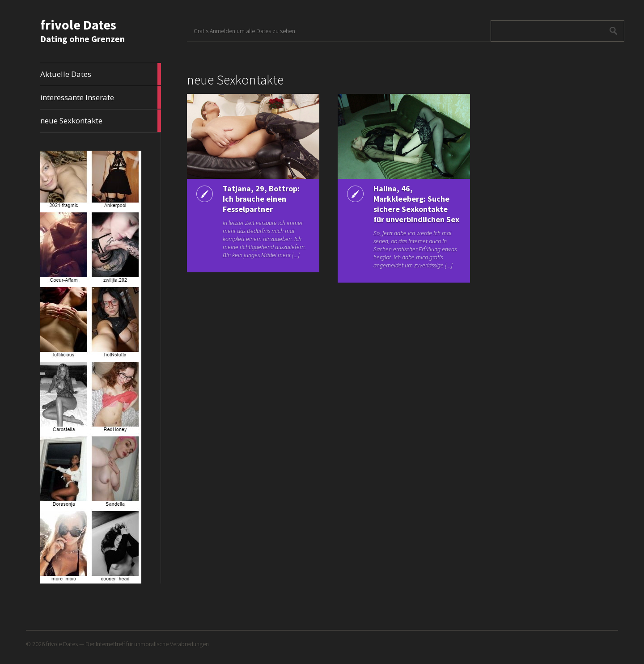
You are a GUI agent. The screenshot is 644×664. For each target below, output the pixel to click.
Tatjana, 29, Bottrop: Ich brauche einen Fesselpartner (261, 199)
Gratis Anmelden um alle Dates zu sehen (244, 31)
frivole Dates (78, 25)
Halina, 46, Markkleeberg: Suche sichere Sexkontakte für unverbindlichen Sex (416, 204)
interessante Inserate (101, 97)
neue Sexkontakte (101, 121)
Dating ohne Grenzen (83, 39)
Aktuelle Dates (101, 74)
